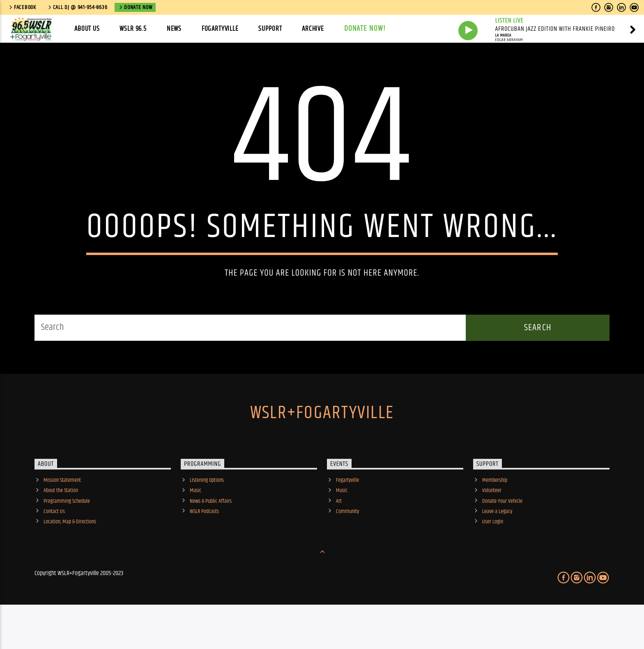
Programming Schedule (67, 536)
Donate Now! (365, 29)
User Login (493, 556)
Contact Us (54, 546)
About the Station (61, 525)
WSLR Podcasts (204, 546)
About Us (87, 29)
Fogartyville (220, 29)
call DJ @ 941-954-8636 (77, 7)
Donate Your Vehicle (502, 536)
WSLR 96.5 (133, 29)
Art (339, 536)
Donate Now (135, 7)
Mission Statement (62, 515)
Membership (495, 515)
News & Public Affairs (211, 536)
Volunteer (492, 525)
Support (270, 29)
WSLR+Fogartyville (322, 447)
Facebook (22, 7)
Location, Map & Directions (70, 556)
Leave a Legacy (497, 546)
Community (347, 546)
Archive (313, 29)
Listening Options (207, 515)
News (174, 29)
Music (195, 525)
